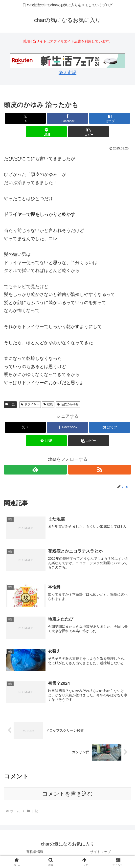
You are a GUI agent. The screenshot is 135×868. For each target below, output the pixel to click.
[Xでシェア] (25, 118)
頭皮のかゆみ (68, 404)
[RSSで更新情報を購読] (100, 470)
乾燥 (48, 404)
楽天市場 (67, 73)
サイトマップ (100, 852)
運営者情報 (35, 852)
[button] (89, 132)
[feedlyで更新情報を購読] (35, 470)
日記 (10, 404)
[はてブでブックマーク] (110, 118)
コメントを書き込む (68, 794)
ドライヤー (30, 404)
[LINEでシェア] (46, 132)
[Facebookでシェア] (67, 118)
